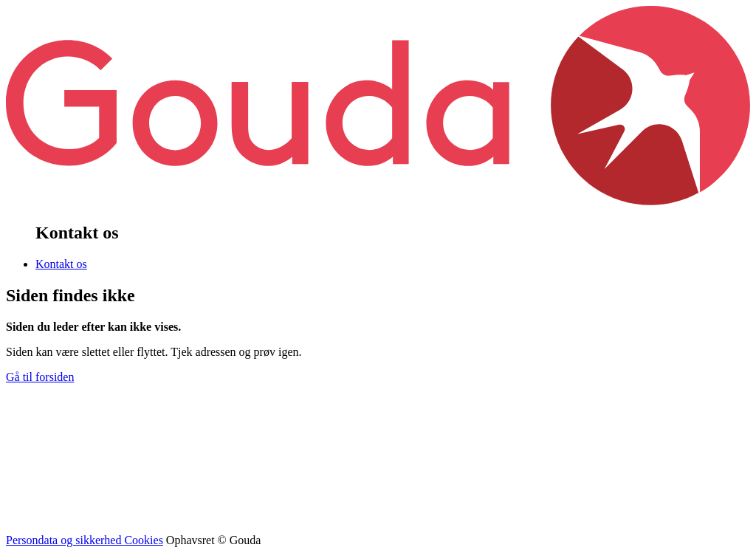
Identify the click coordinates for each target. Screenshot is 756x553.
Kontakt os (61, 264)
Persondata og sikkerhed (65, 540)
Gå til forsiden (40, 377)
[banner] (378, 201)
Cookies (143, 540)
